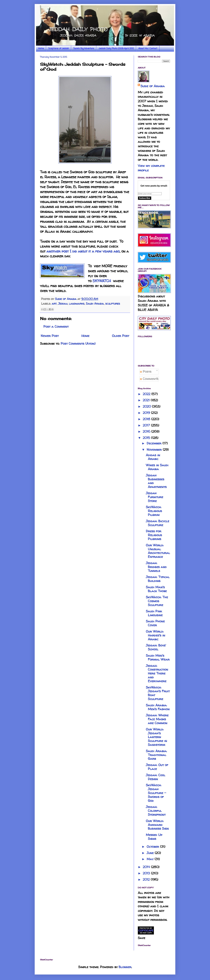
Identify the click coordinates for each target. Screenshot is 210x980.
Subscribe (145, 198)
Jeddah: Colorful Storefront (156, 811)
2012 (147, 880)
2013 (147, 873)
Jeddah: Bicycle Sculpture (157, 523)
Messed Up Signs (154, 837)
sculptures (113, 304)
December (155, 443)
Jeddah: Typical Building (158, 579)
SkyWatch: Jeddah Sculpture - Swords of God (156, 793)
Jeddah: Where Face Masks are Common (157, 719)
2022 (147, 394)
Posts (146, 372)
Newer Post (50, 336)
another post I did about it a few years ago (83, 251)
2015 (147, 438)
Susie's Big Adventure (84, 49)
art (54, 304)
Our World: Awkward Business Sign (157, 825)
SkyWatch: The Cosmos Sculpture (157, 601)
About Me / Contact (148, 49)
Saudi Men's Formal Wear (158, 657)
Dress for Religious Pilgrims (154, 535)
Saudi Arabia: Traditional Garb (156, 755)
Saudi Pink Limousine (154, 613)
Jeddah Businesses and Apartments (156, 481)
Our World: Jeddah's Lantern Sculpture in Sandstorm (156, 737)
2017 (147, 425)
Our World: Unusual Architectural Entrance (158, 551)
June (151, 853)
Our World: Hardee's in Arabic (155, 635)
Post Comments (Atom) (78, 344)
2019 (147, 413)
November (155, 450)
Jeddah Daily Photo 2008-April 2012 (116, 49)
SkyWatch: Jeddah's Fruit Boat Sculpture (158, 693)
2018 (147, 419)
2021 (147, 400)
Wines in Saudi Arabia (157, 467)
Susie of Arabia (153, 86)
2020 (147, 406)
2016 (147, 431)
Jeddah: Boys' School (156, 647)
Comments (149, 379)
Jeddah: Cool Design (156, 777)
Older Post (121, 336)
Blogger (125, 967)
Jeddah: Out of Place (157, 767)
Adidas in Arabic (153, 457)
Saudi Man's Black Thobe (156, 589)
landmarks (77, 304)
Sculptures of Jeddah (59, 49)
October (153, 847)
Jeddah (63, 304)
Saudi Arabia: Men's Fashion (158, 707)
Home (41, 49)
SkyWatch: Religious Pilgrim (154, 511)
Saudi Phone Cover (155, 623)
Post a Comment (56, 327)
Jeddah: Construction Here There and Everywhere (157, 673)
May (151, 859)
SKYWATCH (102, 281)
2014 (147, 867)
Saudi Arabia (95, 304)
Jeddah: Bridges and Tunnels (156, 567)
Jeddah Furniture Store (154, 497)
